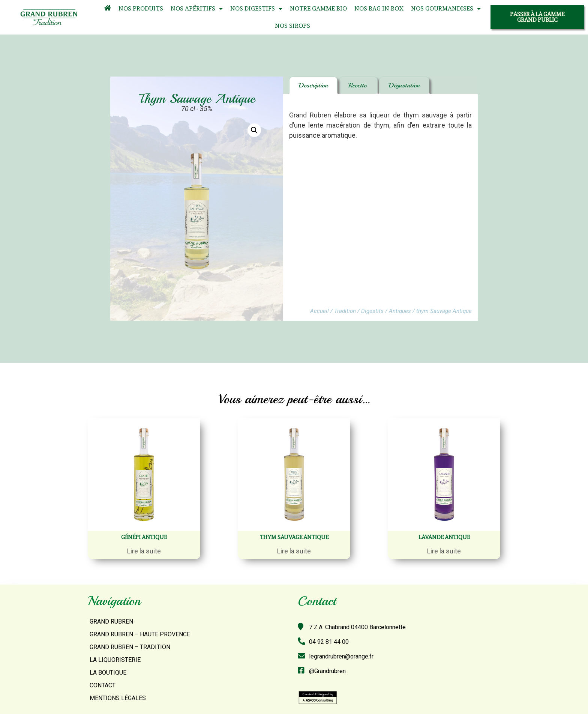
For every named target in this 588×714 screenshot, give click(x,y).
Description (313, 85)
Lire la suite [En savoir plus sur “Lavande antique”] (444, 551)
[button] (537, 17)
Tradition (345, 311)
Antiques (400, 311)
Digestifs (372, 311)
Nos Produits (141, 8)
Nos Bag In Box (379, 8)
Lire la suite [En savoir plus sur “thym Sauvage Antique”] (294, 551)
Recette (358, 85)
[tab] (313, 85)
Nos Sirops (292, 26)
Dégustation (404, 85)
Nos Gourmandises (446, 9)
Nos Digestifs (256, 9)
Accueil (319, 311)
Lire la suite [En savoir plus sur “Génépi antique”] (144, 551)
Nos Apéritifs (197, 9)
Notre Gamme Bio (318, 8)
